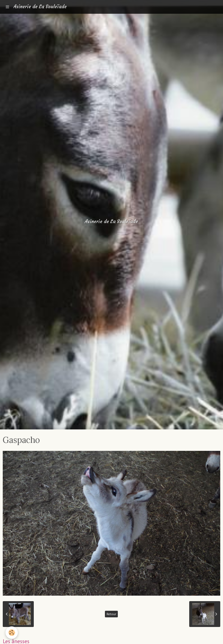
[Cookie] (12, 633)
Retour (111, 614)
